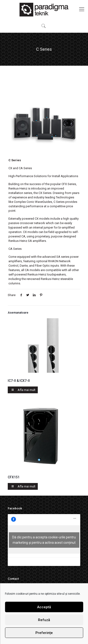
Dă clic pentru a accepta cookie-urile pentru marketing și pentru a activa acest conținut (44, 540)
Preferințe (44, 633)
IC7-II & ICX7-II (19, 381)
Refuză (44, 620)
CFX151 (14, 477)
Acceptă (44, 607)
